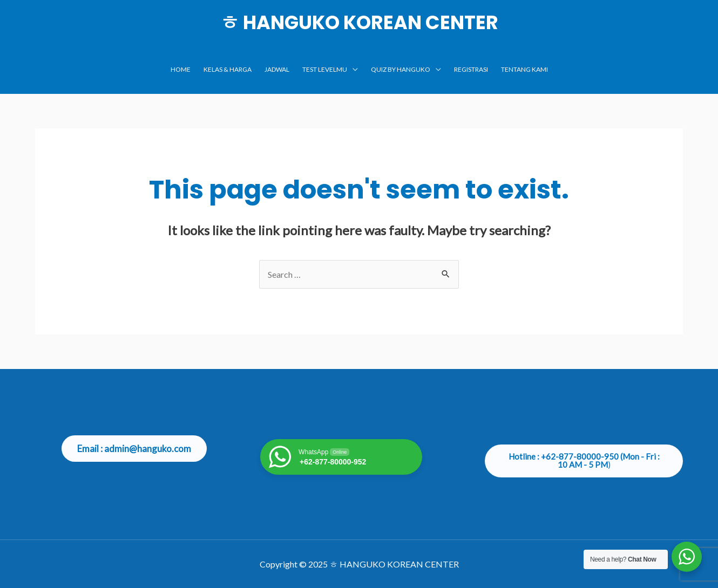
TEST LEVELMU (325, 69)
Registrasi (471, 69)
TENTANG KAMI (524, 69)
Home (181, 69)
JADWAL (277, 69)
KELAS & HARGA (228, 69)
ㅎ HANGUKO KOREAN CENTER (359, 22)
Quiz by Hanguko (401, 69)
